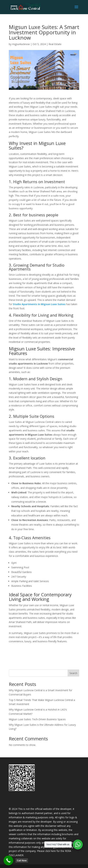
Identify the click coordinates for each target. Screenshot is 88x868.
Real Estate (55, 44)
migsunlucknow (21, 44)
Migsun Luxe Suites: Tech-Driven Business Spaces (37, 719)
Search (73, 673)
